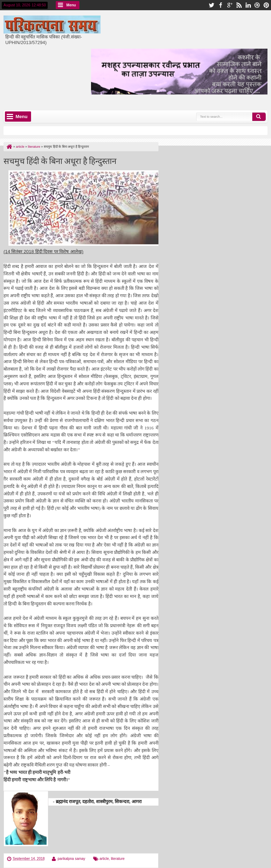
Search (259, 117)
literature (118, 859)
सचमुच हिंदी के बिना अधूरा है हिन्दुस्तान (60, 160)
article (104, 859)
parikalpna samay (71, 859)
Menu (71, 5)
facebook (221, 5)
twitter (211, 5)
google (230, 5)
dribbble (257, 5)
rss (239, 5)
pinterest (266, 5)
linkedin (248, 5)
